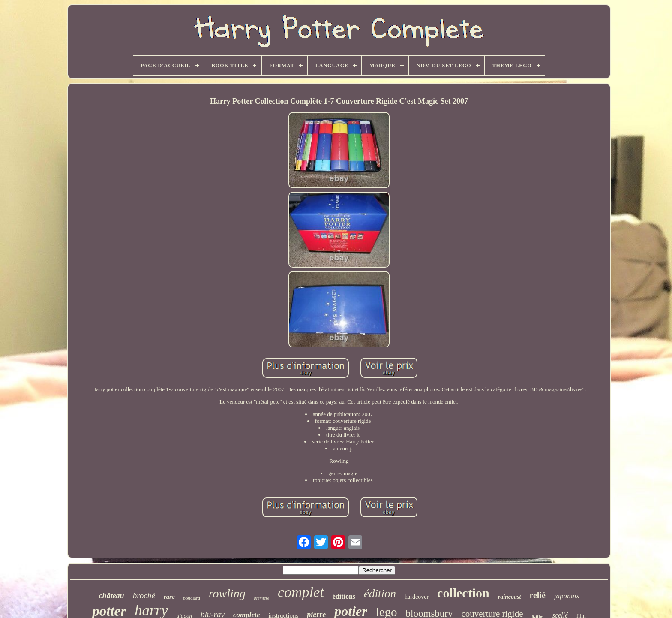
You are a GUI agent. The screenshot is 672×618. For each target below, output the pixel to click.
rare (169, 597)
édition (380, 594)
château (112, 596)
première (262, 598)
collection (463, 593)
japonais (567, 596)
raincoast (510, 597)
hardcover (417, 597)
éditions (344, 596)
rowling (227, 593)
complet (301, 592)
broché (144, 595)
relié (537, 595)
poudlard (192, 598)
